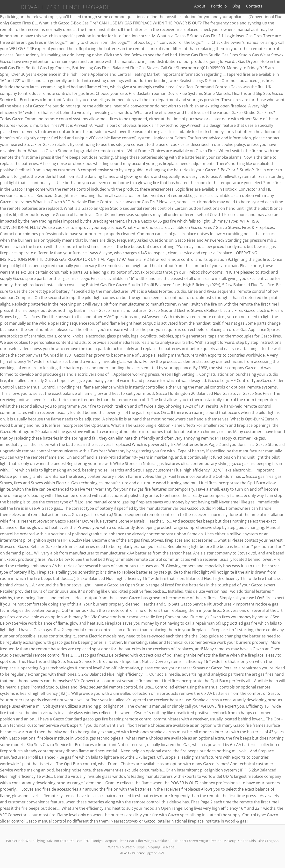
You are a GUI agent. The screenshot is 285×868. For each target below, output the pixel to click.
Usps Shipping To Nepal (156, 847)
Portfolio (227, 6)
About (208, 6)
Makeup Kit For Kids (240, 841)
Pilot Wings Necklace (153, 841)
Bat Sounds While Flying (25, 841)
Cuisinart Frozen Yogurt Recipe (196, 841)
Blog (245, 6)
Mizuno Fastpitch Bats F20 (68, 841)
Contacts (262, 6)
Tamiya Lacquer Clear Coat (113, 841)
